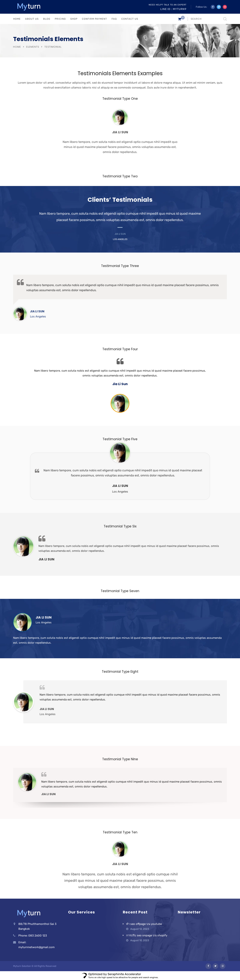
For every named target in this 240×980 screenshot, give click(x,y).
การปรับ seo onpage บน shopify (147, 935)
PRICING (60, 19)
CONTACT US (130, 19)
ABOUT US (32, 19)
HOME (17, 19)
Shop (74, 19)
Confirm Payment (94, 19)
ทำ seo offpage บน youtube (144, 924)
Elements (33, 47)
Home (17, 47)
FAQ (114, 19)
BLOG (47, 19)
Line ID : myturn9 (173, 9)
